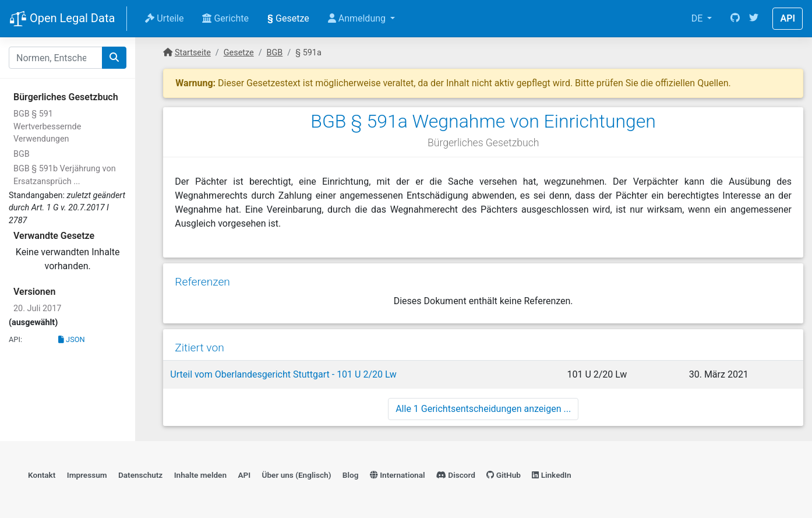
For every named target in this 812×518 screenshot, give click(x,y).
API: (15, 339)
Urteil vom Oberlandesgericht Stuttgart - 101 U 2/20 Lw (283, 374)
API (788, 18)
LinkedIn (551, 475)
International (398, 475)
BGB (22, 154)
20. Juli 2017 (37, 309)
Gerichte (225, 18)
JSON (72, 339)
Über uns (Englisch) (297, 475)
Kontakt (42, 475)
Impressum (87, 475)
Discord (456, 475)
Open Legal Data (62, 19)
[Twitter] (754, 19)
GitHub (504, 475)
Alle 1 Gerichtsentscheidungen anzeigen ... (483, 409)
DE (698, 18)
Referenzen (202, 282)
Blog (351, 475)
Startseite (193, 53)
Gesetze (288, 18)
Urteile (164, 18)
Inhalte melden (200, 475)
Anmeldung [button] (358, 18)
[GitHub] (735, 19)
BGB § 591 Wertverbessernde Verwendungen (47, 126)
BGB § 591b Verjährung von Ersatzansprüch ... (65, 175)
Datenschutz (140, 475)
